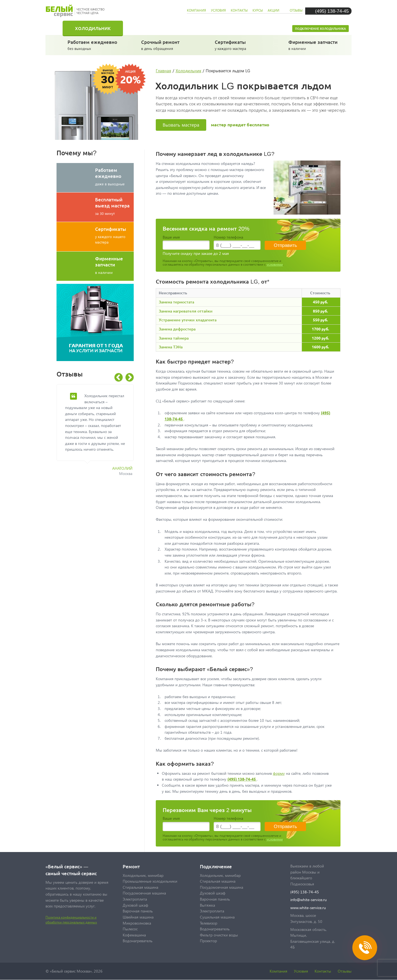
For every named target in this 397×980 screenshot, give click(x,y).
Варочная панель (138, 911)
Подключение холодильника (320, 29)
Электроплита (135, 899)
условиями (275, 264)
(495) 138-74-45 (332, 11)
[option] (99, 433)
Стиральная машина (161, 28)
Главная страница (58, 28)
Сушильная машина (217, 917)
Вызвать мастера (181, 125)
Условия (301, 971)
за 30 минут (114, 206)
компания (196, 10)
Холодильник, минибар (143, 875)
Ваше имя (171, 237)
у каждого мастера (241, 45)
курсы (258, 10)
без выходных (93, 45)
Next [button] (130, 377)
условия (218, 10)
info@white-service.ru (309, 900)
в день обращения (167, 45)
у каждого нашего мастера (114, 235)
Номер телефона (228, 237)
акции (273, 10)
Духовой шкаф (136, 905)
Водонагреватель (138, 941)
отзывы (296, 10)
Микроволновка (137, 923)
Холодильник (93, 28)
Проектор (208, 941)
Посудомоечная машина (243, 28)
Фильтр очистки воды (219, 935)
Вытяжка (207, 905)
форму (279, 773)
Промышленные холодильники (150, 881)
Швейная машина (138, 917)
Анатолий (122, 468)
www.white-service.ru (308, 908)
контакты (239, 10)
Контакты (323, 971)
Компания (278, 971)
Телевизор (209, 923)
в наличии (314, 45)
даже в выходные (114, 177)
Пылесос (130, 929)
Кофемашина (134, 935)
